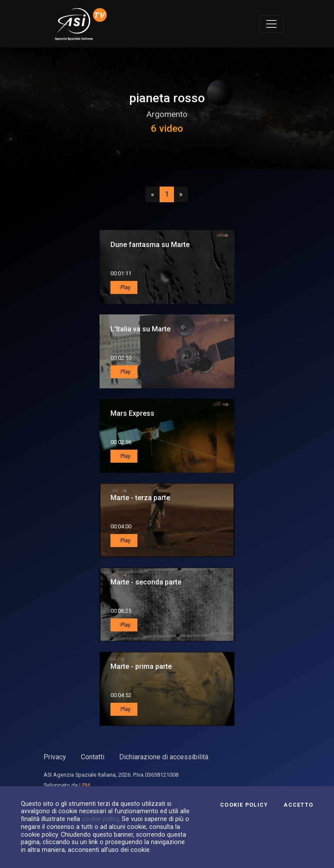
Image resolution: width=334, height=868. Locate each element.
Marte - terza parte (140, 498)
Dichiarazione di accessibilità (164, 757)
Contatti (93, 757)
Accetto (298, 805)
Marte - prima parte (141, 666)
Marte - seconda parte (146, 582)
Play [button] (125, 287)
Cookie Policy (244, 805)
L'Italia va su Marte (140, 329)
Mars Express (132, 413)
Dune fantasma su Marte (150, 245)
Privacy (55, 757)
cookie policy (100, 819)
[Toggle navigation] (271, 24)
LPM (85, 785)
